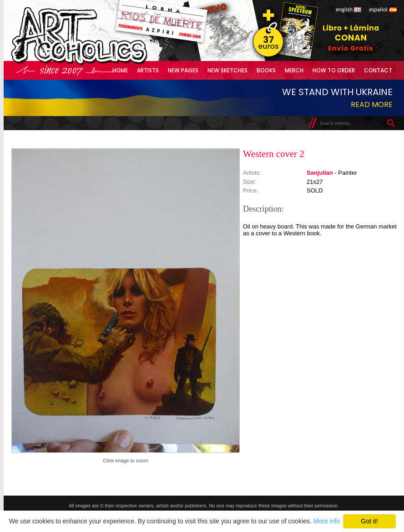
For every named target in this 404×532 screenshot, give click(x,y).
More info (327, 521)
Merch (294, 70)
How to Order (334, 70)
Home (120, 70)
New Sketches (227, 70)
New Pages (183, 70)
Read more (372, 104)
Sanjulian (320, 173)
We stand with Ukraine (337, 92)
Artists (148, 70)
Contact (378, 70)
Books (266, 70)
